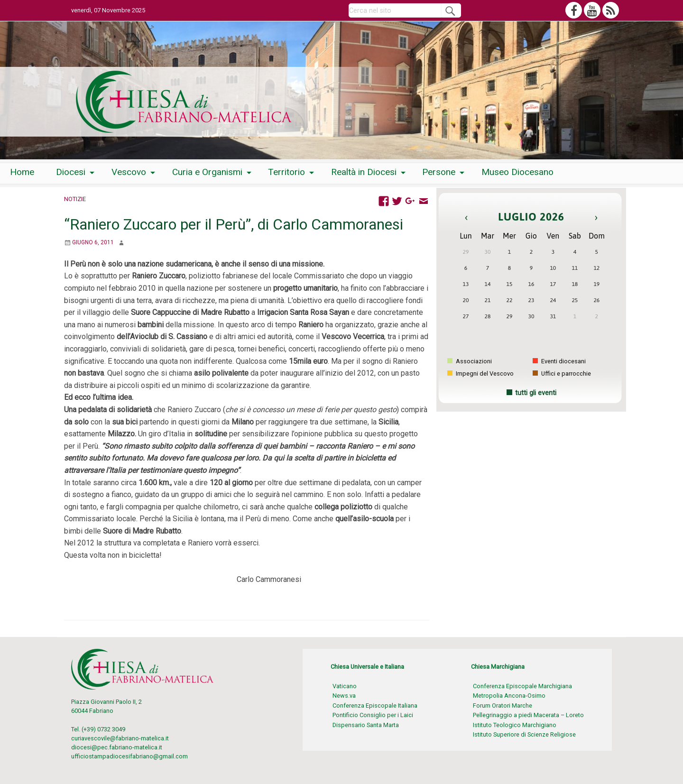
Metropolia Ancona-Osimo (509, 696)
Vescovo (129, 172)
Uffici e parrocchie (562, 374)
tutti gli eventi (536, 393)
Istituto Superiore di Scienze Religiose (524, 734)
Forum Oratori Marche (503, 706)
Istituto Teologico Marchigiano (515, 725)
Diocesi (71, 172)
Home (22, 172)
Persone (439, 172)
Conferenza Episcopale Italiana (375, 706)
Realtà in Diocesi (364, 172)
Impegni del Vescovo (480, 374)
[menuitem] (22, 172)
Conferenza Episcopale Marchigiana (522, 686)
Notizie (75, 199)
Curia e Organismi (207, 172)
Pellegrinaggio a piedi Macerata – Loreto (528, 715)
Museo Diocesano (517, 172)
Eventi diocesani (559, 361)
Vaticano (345, 686)
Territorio (286, 172)
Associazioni (470, 361)
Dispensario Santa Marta (366, 725)
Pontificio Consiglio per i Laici (373, 715)
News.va (344, 696)
